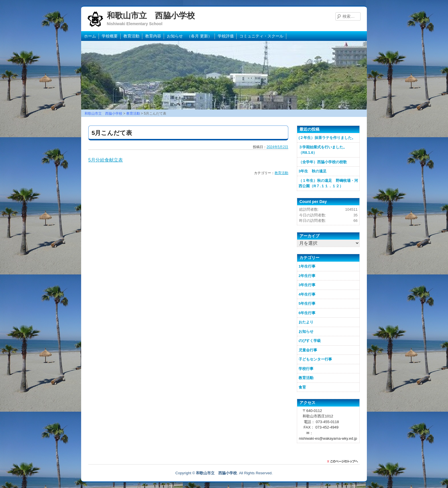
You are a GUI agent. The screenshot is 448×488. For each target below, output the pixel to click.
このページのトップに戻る (344, 461)
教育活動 (131, 36)
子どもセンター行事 (315, 359)
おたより (306, 322)
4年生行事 (307, 294)
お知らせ (306, 331)
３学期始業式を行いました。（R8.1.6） (323, 150)
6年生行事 (307, 313)
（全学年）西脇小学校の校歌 (323, 162)
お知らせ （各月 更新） (189, 36)
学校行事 (306, 369)
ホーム (90, 36)
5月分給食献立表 (106, 160)
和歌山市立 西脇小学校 (151, 16)
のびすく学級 (310, 341)
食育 (302, 387)
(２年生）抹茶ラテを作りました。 (327, 138)
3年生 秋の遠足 (313, 171)
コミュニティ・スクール (261, 36)
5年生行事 (307, 303)
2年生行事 (307, 276)
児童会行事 (308, 350)
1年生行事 (307, 266)
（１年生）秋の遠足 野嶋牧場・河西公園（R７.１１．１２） (328, 183)
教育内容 (153, 36)
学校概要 (110, 36)
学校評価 (226, 36)
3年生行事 (307, 285)
